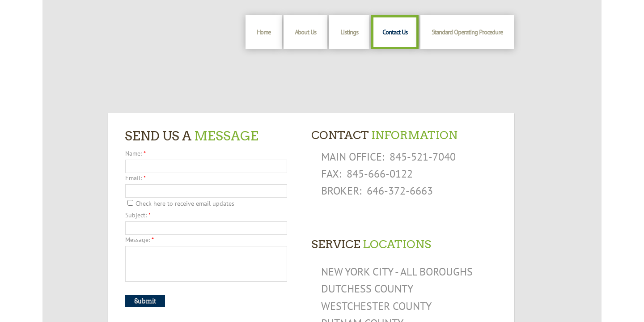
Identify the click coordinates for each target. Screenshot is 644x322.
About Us (305, 32)
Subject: (138, 215)
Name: (136, 153)
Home (264, 32)
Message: (140, 240)
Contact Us (395, 32)
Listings (349, 32)
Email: (136, 178)
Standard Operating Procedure (467, 32)
